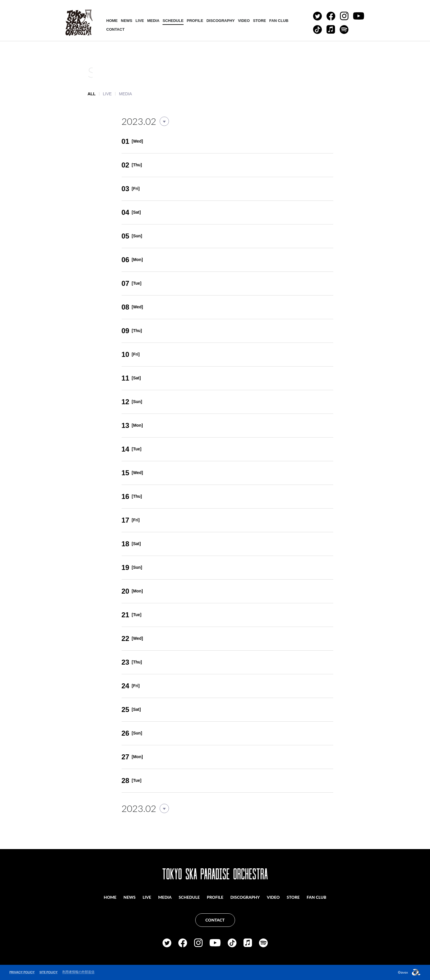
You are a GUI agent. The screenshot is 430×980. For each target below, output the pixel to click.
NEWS (127, 21)
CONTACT (116, 29)
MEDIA (153, 21)
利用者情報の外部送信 (78, 972)
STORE (259, 21)
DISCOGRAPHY (221, 21)
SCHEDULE (173, 21)
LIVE (140, 21)
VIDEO (244, 21)
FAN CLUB (279, 21)
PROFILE (195, 21)
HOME (112, 21)
